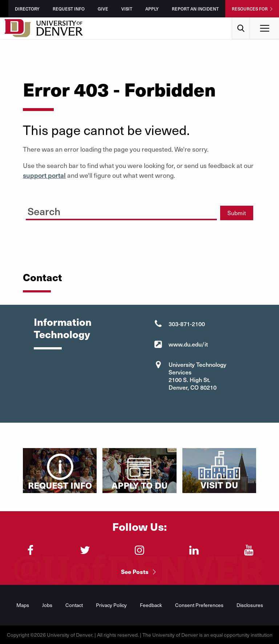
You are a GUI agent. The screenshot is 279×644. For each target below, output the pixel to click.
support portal (44, 175)
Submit (237, 213)
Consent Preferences (199, 605)
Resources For (250, 9)
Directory (27, 9)
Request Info (69, 9)
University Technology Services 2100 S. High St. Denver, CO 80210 (197, 376)
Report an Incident (195, 9)
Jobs (47, 605)
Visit (127, 9)
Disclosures (250, 605)
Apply (152, 9)
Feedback (151, 605)
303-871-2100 (187, 324)
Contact (74, 605)
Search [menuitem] (241, 20)
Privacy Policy (111, 605)
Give (103, 9)
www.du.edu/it (188, 344)
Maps (23, 605)
